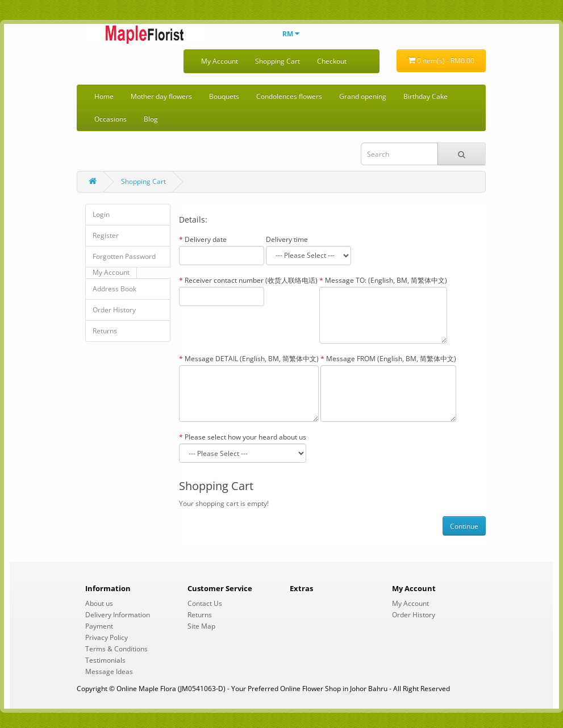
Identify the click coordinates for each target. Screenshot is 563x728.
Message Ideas (109, 671)
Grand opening (363, 96)
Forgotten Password (124, 256)
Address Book (114, 289)
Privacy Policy (107, 637)
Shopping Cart (278, 61)
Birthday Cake (426, 96)
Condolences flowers (289, 96)
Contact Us (205, 603)
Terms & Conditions (116, 649)
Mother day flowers (161, 96)
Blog (151, 119)
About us (99, 603)
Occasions (110, 119)
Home (104, 96)
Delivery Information (118, 615)
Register (106, 235)
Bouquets (224, 96)
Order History (114, 310)
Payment (99, 626)
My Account (220, 61)
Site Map (201, 626)
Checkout (332, 61)
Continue (464, 526)
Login (101, 214)
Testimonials (105, 660)
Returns (105, 331)
